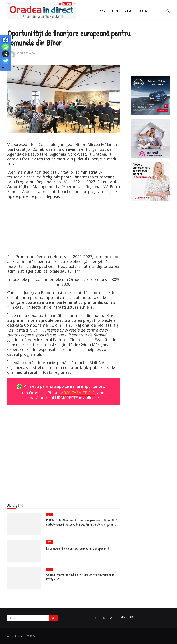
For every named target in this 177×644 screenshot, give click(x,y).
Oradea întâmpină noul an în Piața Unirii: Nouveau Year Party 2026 (80, 577)
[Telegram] (6, 61)
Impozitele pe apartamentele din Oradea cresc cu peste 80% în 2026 (64, 282)
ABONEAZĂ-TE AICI (78, 393)
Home (102, 10)
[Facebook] (6, 40)
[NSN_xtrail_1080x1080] (150, 95)
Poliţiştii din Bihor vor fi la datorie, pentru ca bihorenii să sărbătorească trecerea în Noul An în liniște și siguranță (82, 522)
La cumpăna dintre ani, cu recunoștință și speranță (78, 548)
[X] (6, 54)
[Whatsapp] (6, 47)
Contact (144, 10)
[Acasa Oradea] (150, 138)
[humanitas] (150, 181)
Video (128, 10)
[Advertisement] (64, 226)
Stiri (115, 10)
